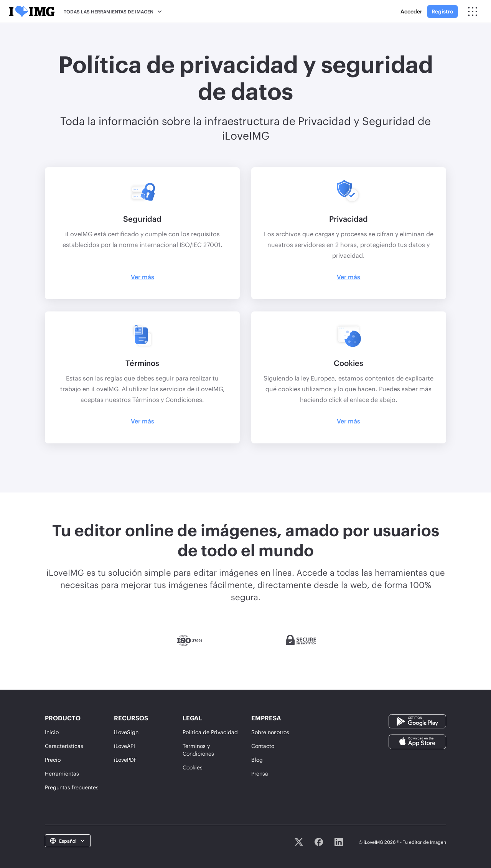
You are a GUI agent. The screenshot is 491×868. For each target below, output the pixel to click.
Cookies (193, 767)
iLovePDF (125, 760)
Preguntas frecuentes (72, 787)
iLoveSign (126, 732)
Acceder (411, 11)
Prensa (260, 773)
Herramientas (62, 773)
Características (64, 746)
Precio (53, 760)
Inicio (52, 732)
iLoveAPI (124, 746)
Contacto (263, 746)
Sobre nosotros (270, 732)
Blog (257, 760)
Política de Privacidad (210, 732)
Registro (442, 11)
